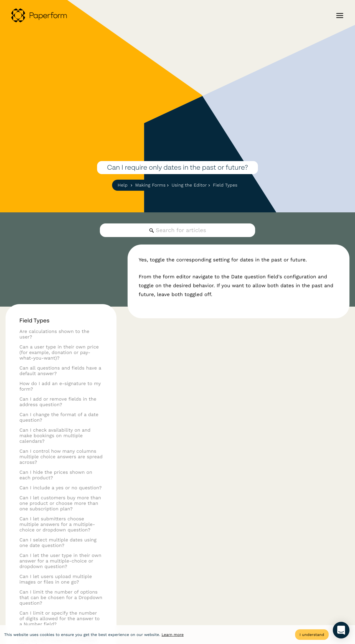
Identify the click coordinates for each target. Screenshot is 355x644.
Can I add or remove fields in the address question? (58, 414)
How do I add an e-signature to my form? (60, 398)
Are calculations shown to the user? (54, 346)
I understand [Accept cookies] (312, 635)
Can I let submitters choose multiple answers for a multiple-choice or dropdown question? (57, 536)
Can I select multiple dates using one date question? (58, 555)
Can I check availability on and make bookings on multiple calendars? (55, 448)
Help (123, 185)
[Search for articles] (177, 230)
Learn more (173, 635)
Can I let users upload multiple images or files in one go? (56, 591)
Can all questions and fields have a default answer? (60, 383)
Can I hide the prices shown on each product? (56, 487)
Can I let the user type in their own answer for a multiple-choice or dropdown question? (60, 573)
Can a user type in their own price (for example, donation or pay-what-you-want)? (59, 365)
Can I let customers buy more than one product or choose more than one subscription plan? (60, 515)
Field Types (224, 185)
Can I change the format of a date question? (59, 429)
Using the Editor (188, 185)
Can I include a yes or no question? (61, 500)
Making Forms (150, 185)
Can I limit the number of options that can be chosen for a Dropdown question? (61, 610)
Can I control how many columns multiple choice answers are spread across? (61, 469)
